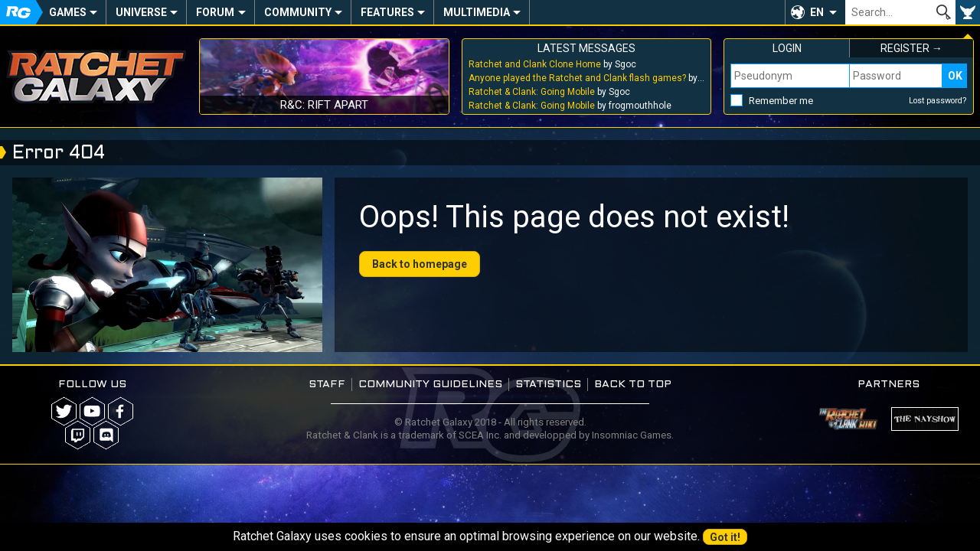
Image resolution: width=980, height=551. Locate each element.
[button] (815, 12)
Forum (215, 12)
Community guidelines (430, 385)
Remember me (781, 101)
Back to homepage (420, 264)
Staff (327, 385)
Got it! (725, 537)
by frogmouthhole (570, 106)
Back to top (633, 385)
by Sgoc (552, 64)
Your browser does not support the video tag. (167, 265)
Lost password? (938, 101)
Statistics (548, 385)
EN (817, 12)
